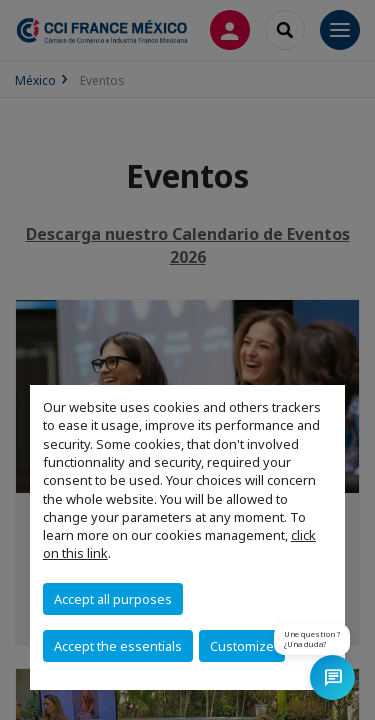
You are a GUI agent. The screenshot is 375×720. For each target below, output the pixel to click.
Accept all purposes (113, 599)
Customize (242, 646)
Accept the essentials (118, 646)
